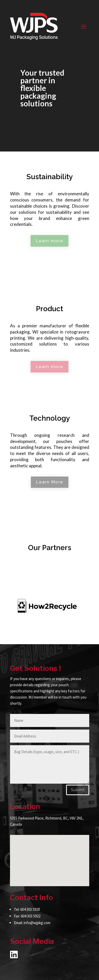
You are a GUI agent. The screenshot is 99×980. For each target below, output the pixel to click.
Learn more (49, 241)
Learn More (50, 482)
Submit (78, 790)
